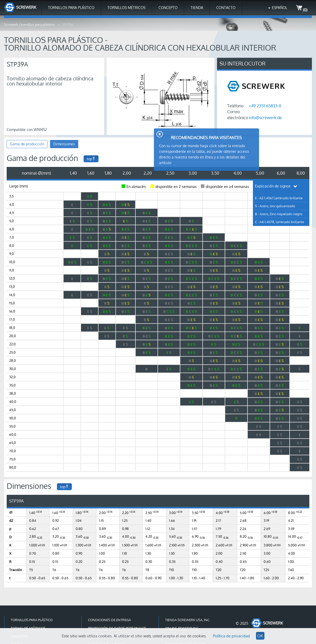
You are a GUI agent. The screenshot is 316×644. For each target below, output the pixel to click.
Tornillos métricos (126, 8)
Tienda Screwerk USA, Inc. (188, 620)
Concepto (168, 8)
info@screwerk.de (265, 118)
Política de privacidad (231, 636)
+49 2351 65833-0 (265, 106)
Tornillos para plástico (71, 8)
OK (260, 636)
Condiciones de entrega (109, 620)
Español (280, 8)
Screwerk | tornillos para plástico (30, 24)
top (91, 159)
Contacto (226, 8)
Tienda (197, 8)
